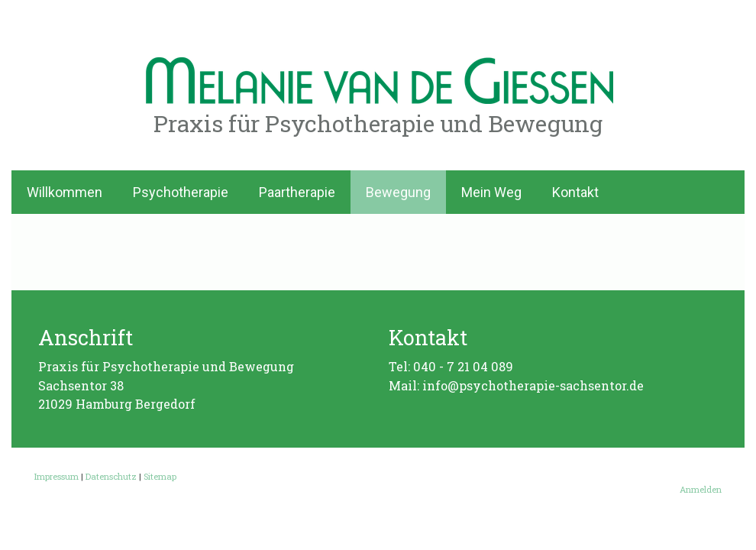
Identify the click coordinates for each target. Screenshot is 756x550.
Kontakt (575, 192)
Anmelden (701, 489)
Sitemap (160, 476)
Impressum (57, 476)
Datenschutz (111, 476)
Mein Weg (491, 192)
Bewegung (398, 192)
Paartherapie (297, 192)
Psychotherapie (181, 192)
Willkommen (65, 192)
